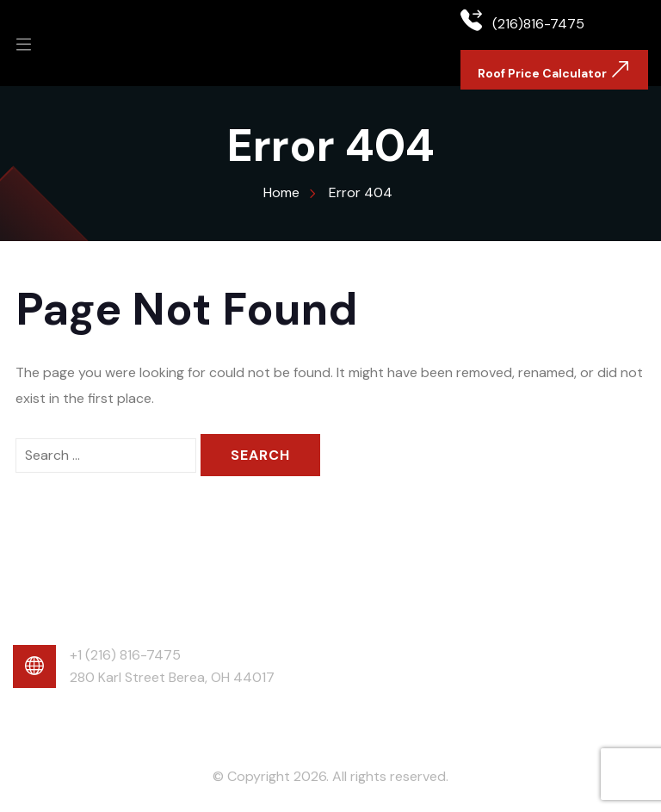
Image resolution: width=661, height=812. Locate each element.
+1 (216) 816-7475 (125, 655)
